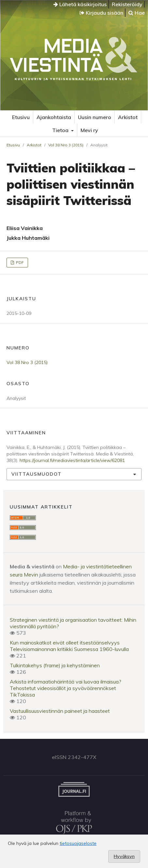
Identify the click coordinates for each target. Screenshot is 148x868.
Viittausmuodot (37, 474)
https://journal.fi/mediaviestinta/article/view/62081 (72, 460)
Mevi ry (89, 130)
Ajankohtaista (54, 117)
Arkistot (128, 117)
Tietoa (61, 130)
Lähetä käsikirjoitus (80, 4)
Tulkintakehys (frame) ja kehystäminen (55, 665)
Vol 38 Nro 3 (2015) (66, 145)
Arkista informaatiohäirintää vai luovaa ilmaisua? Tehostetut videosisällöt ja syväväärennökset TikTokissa (66, 688)
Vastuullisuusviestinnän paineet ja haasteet (60, 711)
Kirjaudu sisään (101, 13)
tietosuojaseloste (78, 843)
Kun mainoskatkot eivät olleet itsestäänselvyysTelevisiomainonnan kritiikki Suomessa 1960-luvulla (69, 646)
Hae (137, 13)
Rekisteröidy (127, 4)
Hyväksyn (124, 856)
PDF (19, 262)
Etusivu (21, 117)
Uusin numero (95, 117)
